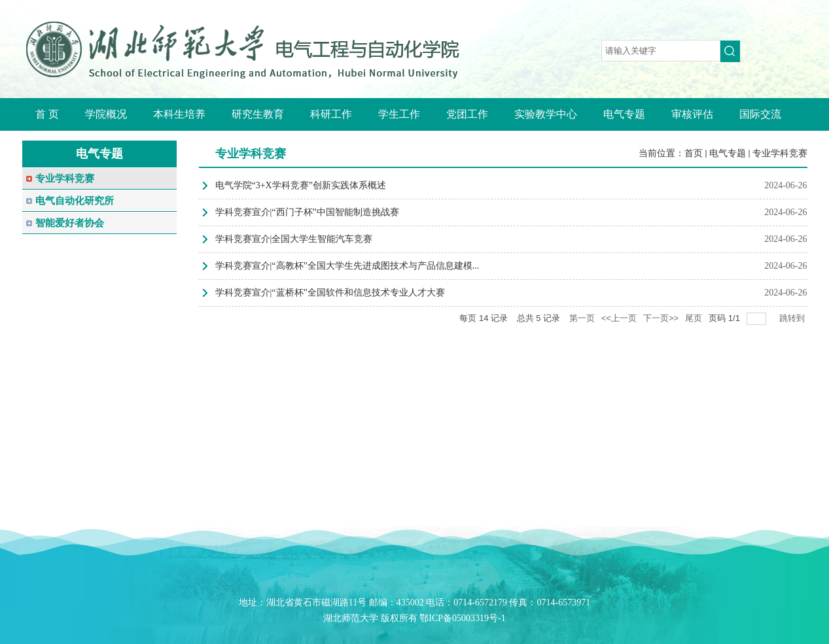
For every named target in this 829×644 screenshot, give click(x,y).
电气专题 (728, 153)
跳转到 (793, 318)
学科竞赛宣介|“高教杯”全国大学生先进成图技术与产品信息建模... (347, 266)
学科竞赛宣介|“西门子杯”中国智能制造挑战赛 (307, 212)
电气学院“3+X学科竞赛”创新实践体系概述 (301, 185)
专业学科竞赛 (780, 153)
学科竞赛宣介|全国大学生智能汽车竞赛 (294, 239)
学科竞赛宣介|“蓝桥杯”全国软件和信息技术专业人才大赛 (330, 293)
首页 (694, 153)
